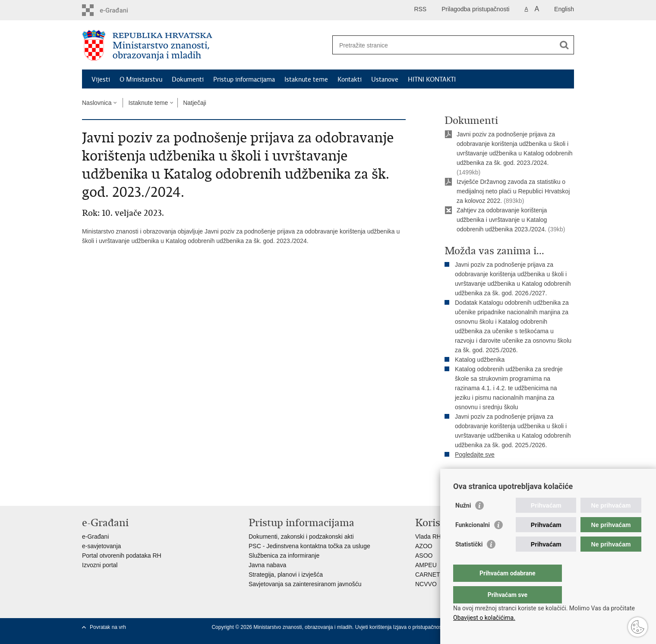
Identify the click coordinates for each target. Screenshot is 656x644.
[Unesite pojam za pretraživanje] (444, 45)
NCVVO (426, 584)
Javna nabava (267, 565)
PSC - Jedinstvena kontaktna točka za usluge (309, 546)
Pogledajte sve (475, 455)
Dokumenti (188, 79)
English (564, 9)
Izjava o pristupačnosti (419, 627)
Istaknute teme (306, 79)
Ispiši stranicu (469, 476)
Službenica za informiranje (284, 556)
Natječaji (195, 103)
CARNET (428, 575)
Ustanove (385, 79)
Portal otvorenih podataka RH (122, 556)
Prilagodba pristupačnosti (475, 9)
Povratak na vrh (108, 627)
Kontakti (350, 79)
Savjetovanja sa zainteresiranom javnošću (305, 584)
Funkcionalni (473, 542)
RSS (420, 9)
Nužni (463, 523)
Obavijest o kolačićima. (484, 618)
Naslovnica (97, 103)
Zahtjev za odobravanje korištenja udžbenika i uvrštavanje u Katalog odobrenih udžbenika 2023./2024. (502, 220)
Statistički (469, 562)
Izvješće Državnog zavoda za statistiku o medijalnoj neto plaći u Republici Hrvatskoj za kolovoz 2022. (513, 191)
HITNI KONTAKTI (432, 79)
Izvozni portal (100, 565)
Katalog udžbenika (480, 360)
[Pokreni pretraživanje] (564, 45)
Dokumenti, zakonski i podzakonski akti (301, 537)
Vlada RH (428, 537)
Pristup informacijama (244, 79)
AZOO (424, 546)
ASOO (424, 556)
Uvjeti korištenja (374, 627)
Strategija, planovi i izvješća (286, 575)
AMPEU (426, 565)
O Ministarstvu (141, 79)
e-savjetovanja (101, 546)
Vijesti (101, 79)
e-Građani (95, 537)
